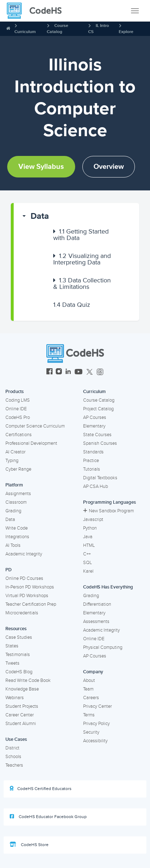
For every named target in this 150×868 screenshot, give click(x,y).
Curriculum (25, 32)
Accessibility (95, 741)
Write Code (17, 528)
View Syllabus (41, 167)
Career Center (20, 715)
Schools (13, 757)
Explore (126, 32)
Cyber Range (18, 469)
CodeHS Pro (18, 417)
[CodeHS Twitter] (90, 372)
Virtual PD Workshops (27, 596)
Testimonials (18, 655)
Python (90, 528)
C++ (87, 554)
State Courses (97, 435)
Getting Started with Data (81, 235)
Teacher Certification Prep (31, 604)
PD (8, 570)
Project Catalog (98, 409)
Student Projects (22, 706)
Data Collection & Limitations (82, 283)
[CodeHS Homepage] (37, 11)
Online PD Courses (24, 578)
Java (88, 537)
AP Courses (95, 417)
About (89, 680)
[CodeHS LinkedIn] (68, 372)
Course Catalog (99, 400)
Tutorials (92, 469)
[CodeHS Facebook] (49, 372)
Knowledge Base (22, 689)
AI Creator (15, 452)
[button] (76, 216)
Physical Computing (103, 647)
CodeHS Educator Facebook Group (48, 817)
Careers (91, 698)
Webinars (15, 698)
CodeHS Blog (19, 672)
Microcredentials (22, 613)
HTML (89, 545)
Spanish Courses (100, 443)
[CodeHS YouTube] (79, 372)
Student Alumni (21, 724)
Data (40, 216)
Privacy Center (97, 706)
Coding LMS (18, 400)
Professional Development (31, 443)
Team (88, 689)
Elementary (94, 426)
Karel (88, 571)
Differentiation (97, 604)
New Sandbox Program (108, 511)
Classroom (16, 502)
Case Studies (19, 637)
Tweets (12, 663)
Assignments (18, 494)
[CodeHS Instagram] (59, 372)
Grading (13, 511)
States (12, 646)
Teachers (14, 765)
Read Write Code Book (28, 680)
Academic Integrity (24, 554)
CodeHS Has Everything (108, 587)
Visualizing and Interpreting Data (82, 259)
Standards (93, 452)
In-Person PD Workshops (30, 587)
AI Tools (13, 545)
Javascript (93, 520)
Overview (109, 167)
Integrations (17, 537)
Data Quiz (72, 305)
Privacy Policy (96, 724)
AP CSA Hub (96, 486)
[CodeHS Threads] (100, 372)
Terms (89, 715)
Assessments (96, 622)
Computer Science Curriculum (35, 426)
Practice (91, 461)
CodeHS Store (29, 845)
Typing (12, 461)
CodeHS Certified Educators (41, 789)
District (12, 748)
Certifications (19, 435)
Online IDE (16, 409)
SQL (88, 563)
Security (91, 732)
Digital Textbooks (100, 478)
